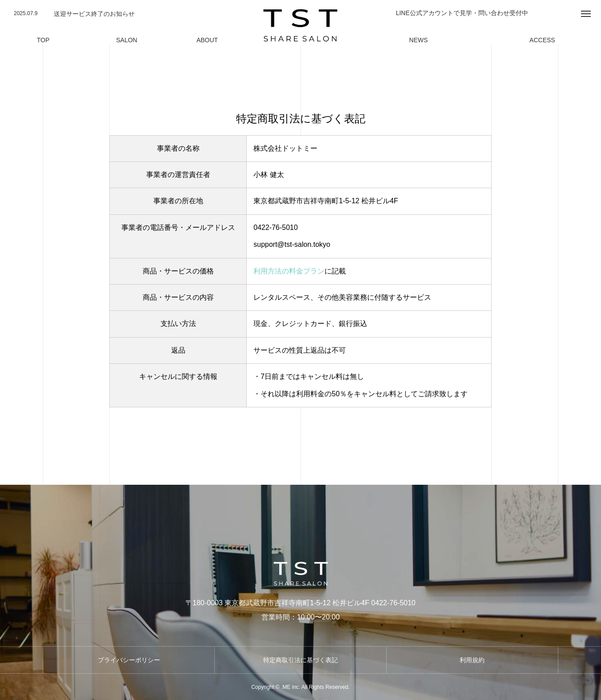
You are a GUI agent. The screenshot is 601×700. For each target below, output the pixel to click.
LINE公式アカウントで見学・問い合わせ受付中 (462, 13)
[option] (124, 14)
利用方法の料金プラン (289, 271)
